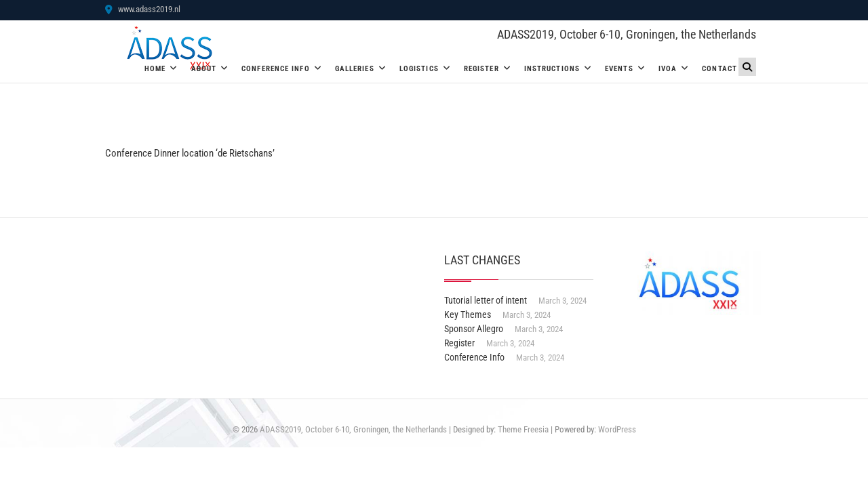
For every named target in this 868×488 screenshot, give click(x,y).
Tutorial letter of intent (486, 300)
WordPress (617, 429)
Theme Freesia (523, 429)
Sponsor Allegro (474, 329)
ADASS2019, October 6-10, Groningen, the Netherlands (627, 34)
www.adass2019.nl (143, 9)
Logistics (419, 69)
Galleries (355, 69)
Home (155, 69)
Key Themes (468, 314)
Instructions (552, 69)
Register (481, 69)
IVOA (668, 69)
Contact (719, 69)
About (204, 69)
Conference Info (276, 69)
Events (619, 69)
